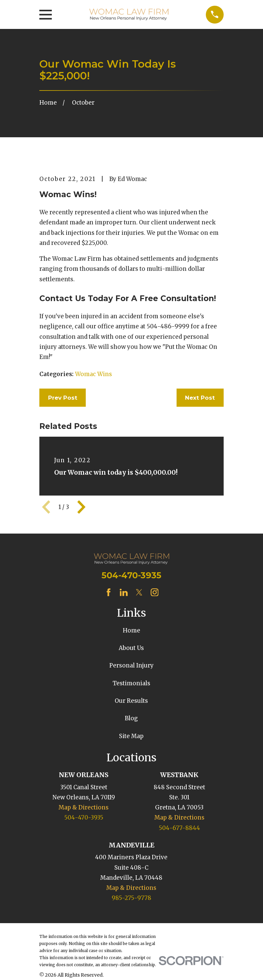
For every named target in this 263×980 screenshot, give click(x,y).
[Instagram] (155, 592)
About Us (131, 648)
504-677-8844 (179, 828)
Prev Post (63, 398)
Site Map (131, 736)
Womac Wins (93, 374)
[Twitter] (139, 592)
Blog (131, 718)
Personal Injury (131, 665)
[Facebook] (109, 592)
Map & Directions (84, 807)
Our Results (131, 701)
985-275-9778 (131, 898)
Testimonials (131, 683)
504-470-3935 (131, 575)
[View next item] (81, 507)
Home (131, 630)
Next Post (200, 398)
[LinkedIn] (124, 592)
